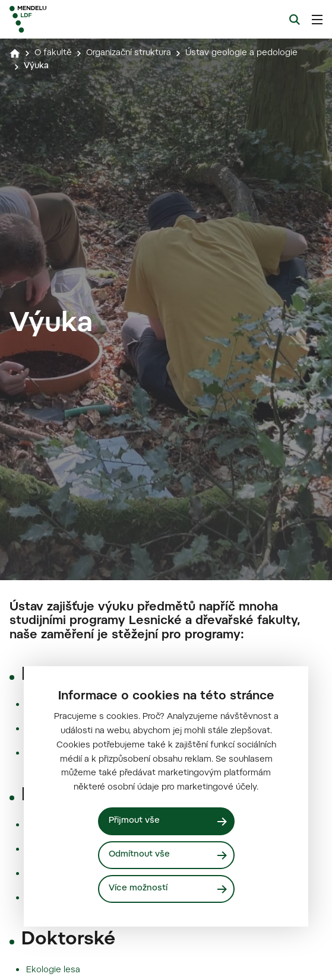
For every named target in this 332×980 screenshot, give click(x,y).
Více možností (138, 889)
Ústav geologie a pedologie (241, 53)
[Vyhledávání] (295, 20)
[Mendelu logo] (69, 19)
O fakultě (53, 53)
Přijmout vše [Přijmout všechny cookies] (134, 821)
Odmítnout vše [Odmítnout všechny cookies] (139, 855)
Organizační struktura (129, 53)
